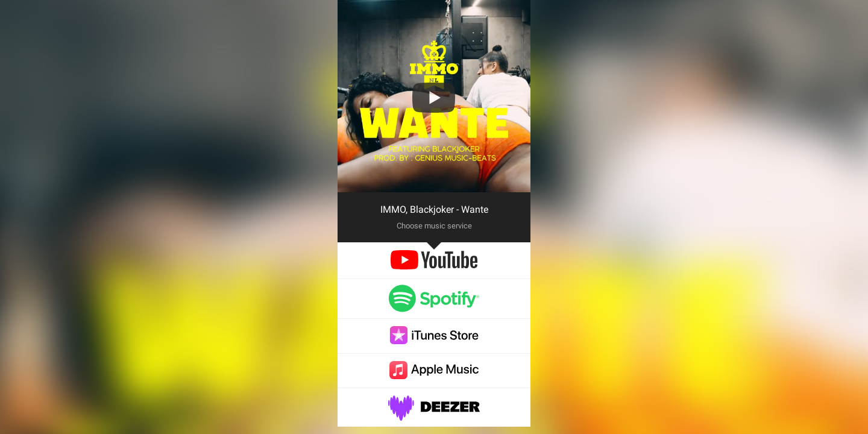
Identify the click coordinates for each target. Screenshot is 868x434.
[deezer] (434, 414)
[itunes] (434, 341)
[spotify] (434, 307)
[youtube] (434, 266)
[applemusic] (434, 376)
